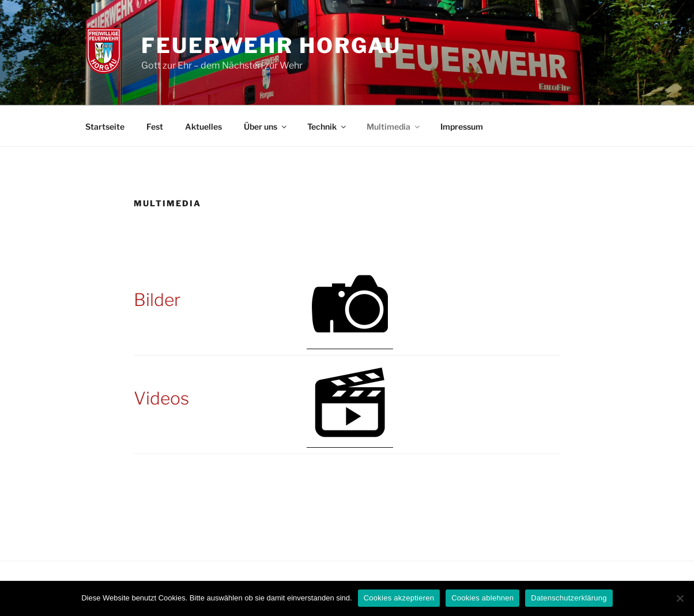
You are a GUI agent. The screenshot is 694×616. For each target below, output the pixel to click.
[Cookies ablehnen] (680, 598)
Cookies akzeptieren (399, 598)
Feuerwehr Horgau (271, 46)
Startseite (105, 126)
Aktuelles (203, 126)
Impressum (462, 126)
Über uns (266, 126)
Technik (327, 126)
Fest (155, 126)
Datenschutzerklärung (569, 598)
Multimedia (394, 126)
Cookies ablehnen (482, 598)
